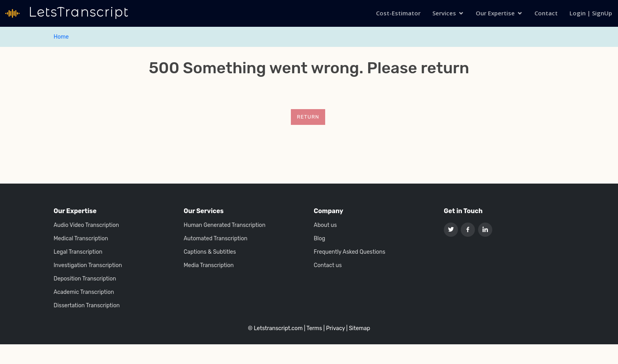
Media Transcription (209, 266)
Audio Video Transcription (86, 225)
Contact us (328, 266)
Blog (319, 239)
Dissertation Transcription (87, 306)
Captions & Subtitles (210, 252)
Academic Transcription (84, 292)
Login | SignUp (591, 13)
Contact (546, 13)
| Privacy (334, 328)
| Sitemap (358, 328)
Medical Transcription (81, 239)
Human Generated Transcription (224, 225)
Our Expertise (495, 13)
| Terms (313, 328)
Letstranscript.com (278, 328)
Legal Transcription (78, 252)
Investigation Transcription (88, 266)
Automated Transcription (216, 239)
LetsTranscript (77, 12)
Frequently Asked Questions (350, 252)
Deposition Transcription (85, 279)
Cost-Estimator (398, 13)
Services (444, 13)
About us (325, 225)
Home (61, 37)
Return (308, 117)
